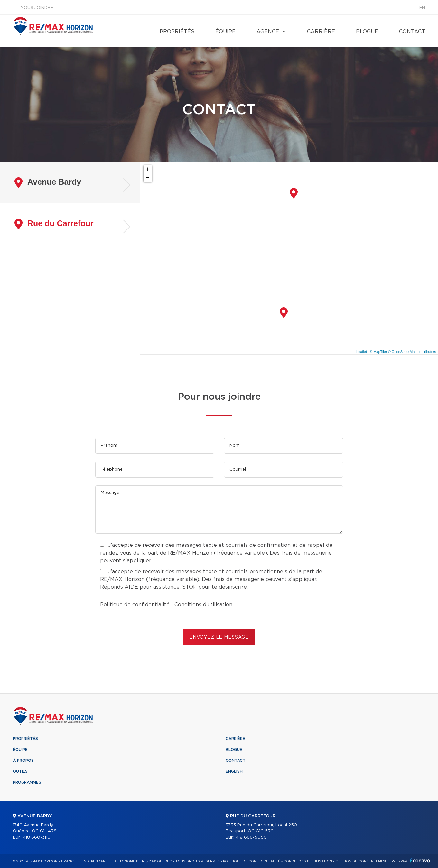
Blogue (367, 32)
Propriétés (177, 32)
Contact (412, 32)
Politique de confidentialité (135, 605)
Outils (20, 771)
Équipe (225, 32)
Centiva (420, 860)
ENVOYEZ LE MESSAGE (219, 637)
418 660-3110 (37, 838)
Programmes (27, 782)
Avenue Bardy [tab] (48, 183)
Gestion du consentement (362, 861)
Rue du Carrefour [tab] (54, 224)
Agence (268, 32)
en (422, 8)
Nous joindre (37, 8)
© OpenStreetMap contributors (412, 352)
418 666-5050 (251, 838)
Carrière (321, 32)
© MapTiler (378, 352)
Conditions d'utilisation (203, 605)
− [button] (148, 178)
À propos (23, 761)
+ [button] (148, 169)
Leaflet (362, 352)
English (234, 771)
